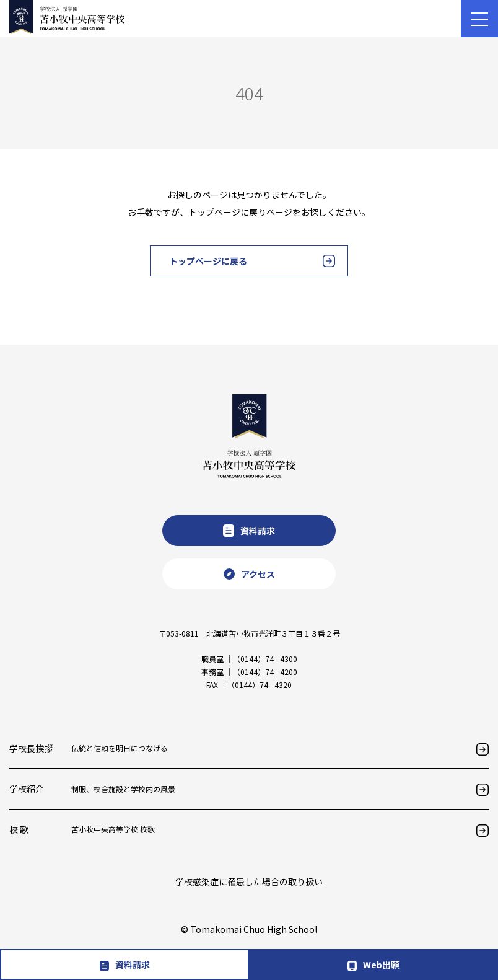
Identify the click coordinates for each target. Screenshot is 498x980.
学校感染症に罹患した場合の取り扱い (249, 881)
